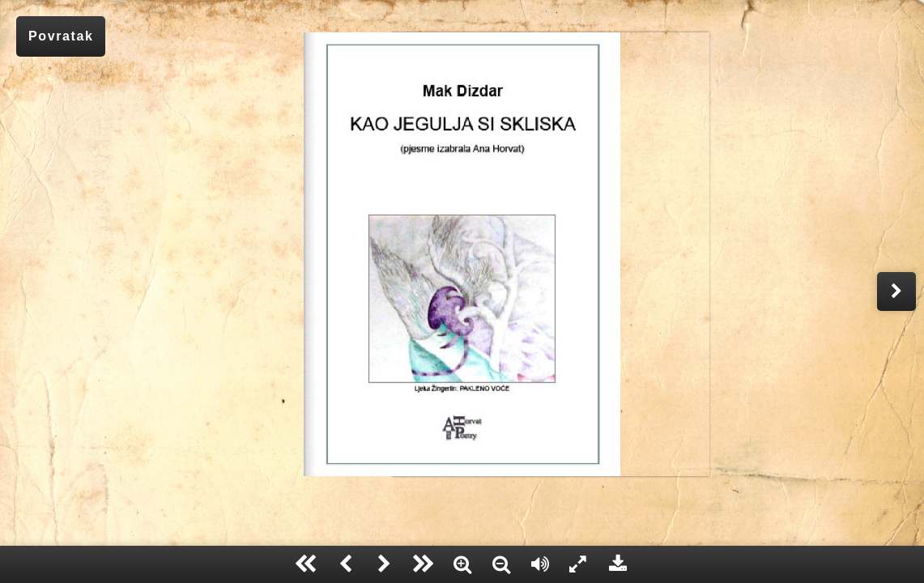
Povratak (61, 36)
